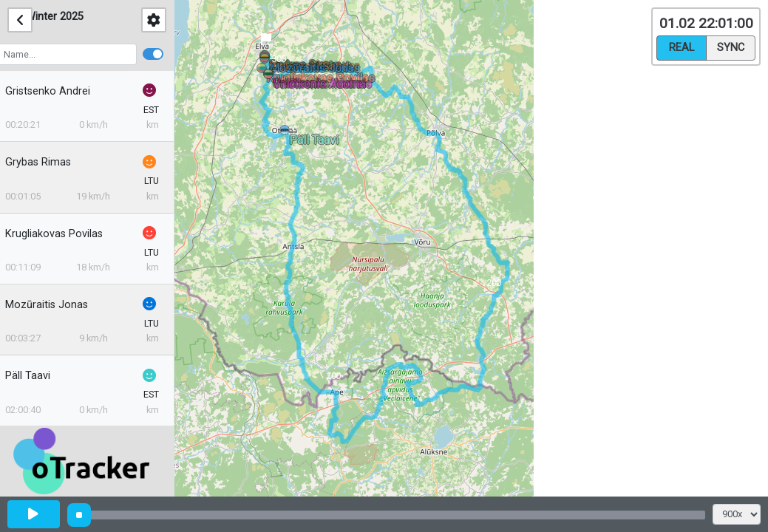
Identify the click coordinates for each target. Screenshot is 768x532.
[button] (287, 133)
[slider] (79, 515)
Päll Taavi (37, 376)
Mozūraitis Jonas (56, 305)
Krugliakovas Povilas (64, 234)
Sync (731, 47)
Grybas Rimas (48, 162)
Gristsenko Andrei (57, 91)
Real (682, 47)
